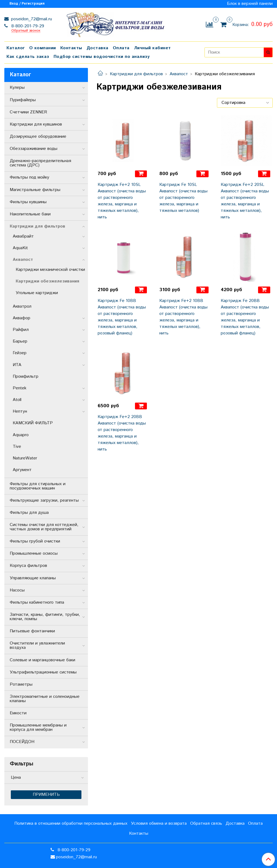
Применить (46, 795)
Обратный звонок (26, 31)
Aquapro (21, 435)
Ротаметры (21, 684)
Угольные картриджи (37, 293)
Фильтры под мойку (29, 177)
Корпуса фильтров (28, 566)
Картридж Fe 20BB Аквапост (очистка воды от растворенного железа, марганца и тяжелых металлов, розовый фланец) (245, 317)
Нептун (20, 411)
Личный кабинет (152, 48)
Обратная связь (206, 823)
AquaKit (20, 248)
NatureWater (25, 458)
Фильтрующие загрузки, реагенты (44, 500)
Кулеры (17, 88)
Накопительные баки (30, 214)
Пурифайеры (23, 100)
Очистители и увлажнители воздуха (37, 645)
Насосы (17, 590)
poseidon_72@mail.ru (31, 19)
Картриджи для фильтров (136, 74)
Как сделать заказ (28, 57)
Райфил (21, 330)
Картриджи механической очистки (50, 270)
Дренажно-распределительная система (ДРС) (40, 163)
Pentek (20, 388)
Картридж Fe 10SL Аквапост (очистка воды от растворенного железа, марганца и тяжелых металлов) (183, 198)
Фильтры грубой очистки (35, 541)
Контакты (71, 48)
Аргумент (22, 470)
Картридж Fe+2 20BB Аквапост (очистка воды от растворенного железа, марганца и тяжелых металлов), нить (122, 433)
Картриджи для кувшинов (36, 124)
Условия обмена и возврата (159, 823)
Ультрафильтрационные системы (43, 672)
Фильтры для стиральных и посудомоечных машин (38, 486)
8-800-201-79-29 (27, 26)
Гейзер (20, 353)
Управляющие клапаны (33, 578)
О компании (43, 48)
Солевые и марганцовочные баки (42, 660)
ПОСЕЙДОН (22, 742)
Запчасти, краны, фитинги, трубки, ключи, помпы (45, 617)
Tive (17, 447)
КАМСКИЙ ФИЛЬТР (33, 423)
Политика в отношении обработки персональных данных (71, 823)
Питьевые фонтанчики (32, 631)
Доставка (98, 48)
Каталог (16, 48)
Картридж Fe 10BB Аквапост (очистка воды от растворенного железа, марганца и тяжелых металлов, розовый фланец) (122, 317)
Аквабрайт (23, 236)
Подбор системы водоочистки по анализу (102, 57)
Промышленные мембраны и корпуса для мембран (38, 727)
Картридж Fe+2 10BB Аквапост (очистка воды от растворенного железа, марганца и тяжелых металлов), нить (183, 317)
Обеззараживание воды (34, 149)
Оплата (121, 48)
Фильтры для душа (29, 513)
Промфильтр (26, 377)
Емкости (18, 713)
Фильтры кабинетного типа (37, 602)
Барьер (20, 341)
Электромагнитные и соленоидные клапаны (45, 699)
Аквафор (22, 318)
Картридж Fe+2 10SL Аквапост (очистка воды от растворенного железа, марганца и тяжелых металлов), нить (122, 201)
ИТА (17, 365)
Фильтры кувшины (28, 202)
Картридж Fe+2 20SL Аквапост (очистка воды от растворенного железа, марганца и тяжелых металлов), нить (245, 201)
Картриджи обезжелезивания (47, 281)
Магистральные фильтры (35, 190)
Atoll (17, 400)
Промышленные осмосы (34, 553)
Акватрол (22, 306)
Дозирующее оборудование (38, 137)
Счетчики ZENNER (28, 112)
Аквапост (179, 74)
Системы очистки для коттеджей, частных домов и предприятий (44, 527)
